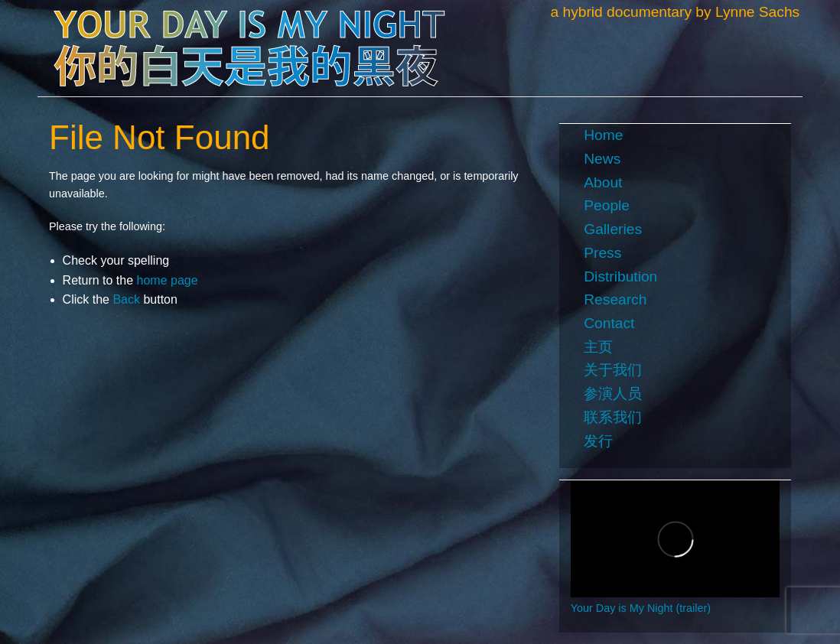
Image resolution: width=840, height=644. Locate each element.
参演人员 (613, 394)
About (603, 182)
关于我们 (613, 370)
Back (126, 299)
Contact (609, 323)
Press (602, 253)
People (607, 205)
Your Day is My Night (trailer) (641, 608)
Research (615, 299)
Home (603, 135)
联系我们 (613, 417)
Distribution (620, 276)
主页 (598, 347)
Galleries (613, 229)
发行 (598, 441)
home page (168, 280)
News (602, 159)
